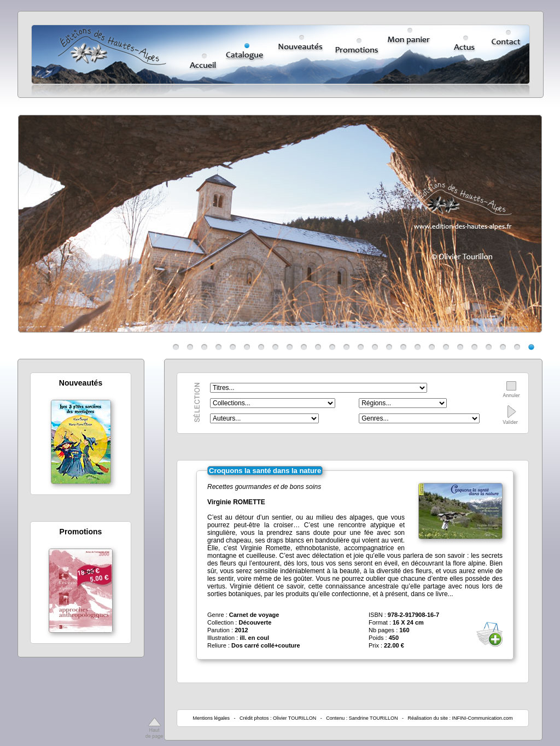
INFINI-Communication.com (483, 718)
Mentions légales (211, 718)
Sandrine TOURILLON (374, 718)
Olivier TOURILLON (294, 718)
